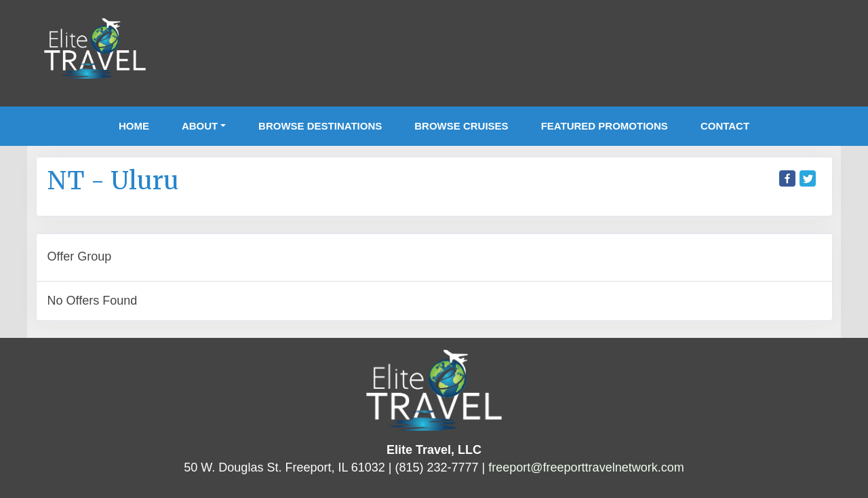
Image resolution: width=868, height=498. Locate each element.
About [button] (200, 126)
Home (134, 126)
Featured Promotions (605, 126)
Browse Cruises (461, 126)
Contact (725, 126)
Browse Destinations (320, 126)
